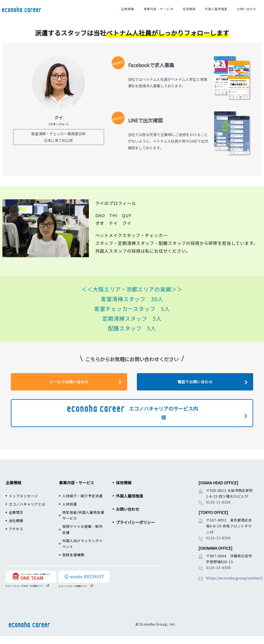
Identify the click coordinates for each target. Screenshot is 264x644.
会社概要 (16, 529)
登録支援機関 (73, 563)
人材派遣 (70, 512)
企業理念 (16, 520)
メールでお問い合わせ (69, 390)
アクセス (16, 537)
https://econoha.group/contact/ (235, 586)
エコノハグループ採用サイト (73, 594)
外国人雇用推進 (221, 13)
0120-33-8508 (218, 510)
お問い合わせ (248, 13)
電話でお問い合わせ (195, 390)
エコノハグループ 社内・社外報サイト (25, 594)
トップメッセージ (24, 504)
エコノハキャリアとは (27, 512)
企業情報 (140, 13)
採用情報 (198, 13)
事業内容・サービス (169, 13)
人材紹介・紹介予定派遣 (82, 504)
